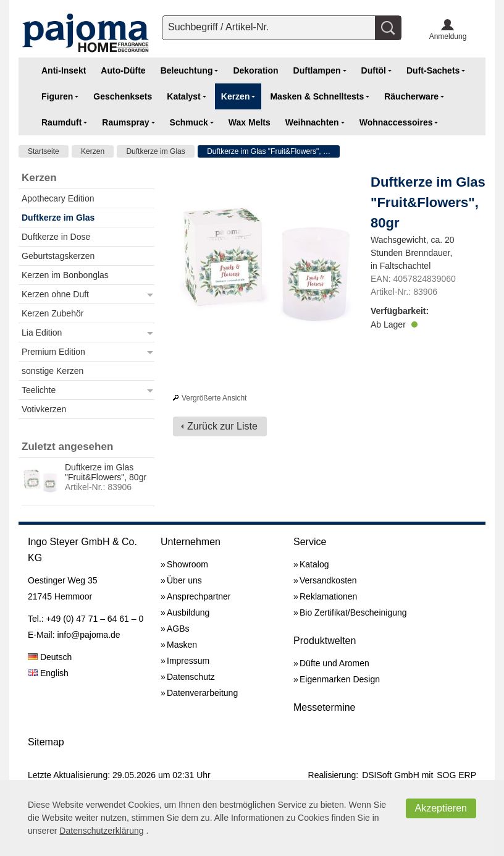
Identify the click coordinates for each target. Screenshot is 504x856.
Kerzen (93, 151)
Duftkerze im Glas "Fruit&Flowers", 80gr (272, 151)
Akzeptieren (441, 808)
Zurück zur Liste (222, 426)
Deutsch (50, 657)
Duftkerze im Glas (155, 151)
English (48, 673)
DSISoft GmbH (391, 775)
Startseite (44, 151)
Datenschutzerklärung (101, 831)
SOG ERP (456, 775)
